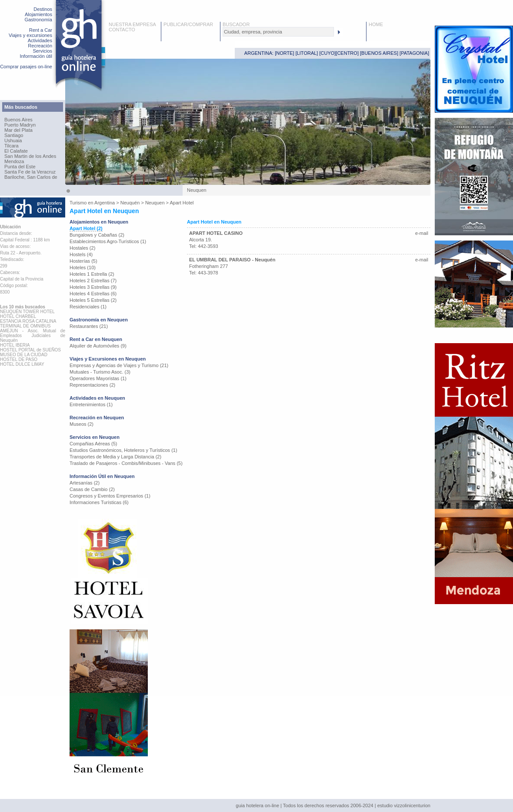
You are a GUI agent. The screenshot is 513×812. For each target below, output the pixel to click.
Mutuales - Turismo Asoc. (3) (100, 372)
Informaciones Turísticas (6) (99, 502)
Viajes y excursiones (30, 35)
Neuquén (130, 203)
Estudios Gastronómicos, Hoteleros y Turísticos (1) (123, 450)
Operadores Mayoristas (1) (98, 378)
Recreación (40, 46)
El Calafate (16, 151)
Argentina (105, 203)
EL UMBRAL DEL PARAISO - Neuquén (232, 260)
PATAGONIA (414, 53)
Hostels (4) (81, 254)
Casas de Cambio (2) (92, 489)
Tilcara (12, 146)
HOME (376, 24)
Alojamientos (38, 14)
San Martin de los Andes (30, 156)
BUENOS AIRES (379, 53)
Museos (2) (82, 424)
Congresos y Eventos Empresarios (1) (110, 496)
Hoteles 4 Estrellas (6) (93, 294)
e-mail (422, 233)
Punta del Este (20, 167)
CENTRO (347, 53)
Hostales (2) (82, 248)
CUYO (328, 53)
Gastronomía (38, 20)
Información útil (36, 56)
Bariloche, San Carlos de (31, 177)
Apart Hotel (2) (86, 228)
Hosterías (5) (83, 261)
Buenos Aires (18, 120)
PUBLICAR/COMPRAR (188, 24)
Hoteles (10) (83, 267)
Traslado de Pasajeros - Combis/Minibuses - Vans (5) (126, 463)
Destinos (43, 9)
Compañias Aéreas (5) (93, 444)
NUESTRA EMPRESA (132, 24)
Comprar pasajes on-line (26, 67)
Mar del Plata (18, 130)
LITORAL (307, 53)
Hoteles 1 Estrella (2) (92, 274)
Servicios (42, 51)
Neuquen (155, 203)
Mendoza (14, 161)
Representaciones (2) (92, 385)
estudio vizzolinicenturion (404, 805)
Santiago (14, 135)
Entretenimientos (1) (91, 404)
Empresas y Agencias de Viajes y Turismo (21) (119, 365)
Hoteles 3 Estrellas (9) (93, 287)
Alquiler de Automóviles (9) (98, 346)
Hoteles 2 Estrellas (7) (93, 281)
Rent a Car (41, 30)
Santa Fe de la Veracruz (30, 172)
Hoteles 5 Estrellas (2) (93, 300)
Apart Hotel (182, 203)
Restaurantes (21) (89, 326)
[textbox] (278, 32)
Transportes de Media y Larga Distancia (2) (115, 457)
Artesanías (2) (85, 483)
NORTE (284, 53)
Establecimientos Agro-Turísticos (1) (108, 241)
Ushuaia (13, 140)
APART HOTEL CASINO (216, 233)
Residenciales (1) (88, 307)
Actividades (40, 40)
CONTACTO (122, 30)
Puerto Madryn (20, 125)
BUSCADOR (236, 24)
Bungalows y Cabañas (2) (97, 235)
